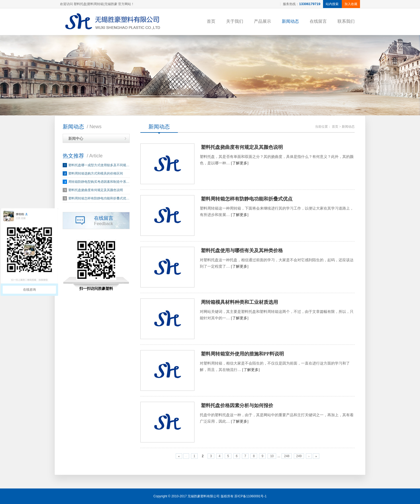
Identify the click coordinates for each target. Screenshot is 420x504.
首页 (211, 21)
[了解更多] (240, 163)
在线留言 (318, 21)
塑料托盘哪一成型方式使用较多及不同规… (99, 165)
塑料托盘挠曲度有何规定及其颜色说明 (96, 190)
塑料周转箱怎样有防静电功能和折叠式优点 (247, 199)
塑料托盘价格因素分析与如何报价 (237, 406)
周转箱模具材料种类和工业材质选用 (239, 302)
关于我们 (235, 21)
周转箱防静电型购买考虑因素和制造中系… (99, 182)
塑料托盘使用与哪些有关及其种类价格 (242, 251)
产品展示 (262, 21)
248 (287, 456)
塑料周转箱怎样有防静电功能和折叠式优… (99, 198)
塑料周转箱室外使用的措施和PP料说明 (242, 354)
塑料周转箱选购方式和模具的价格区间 (96, 173)
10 (272, 456)
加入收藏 (351, 4)
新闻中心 (76, 138)
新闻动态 (290, 21)
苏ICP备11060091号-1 (250, 496)
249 (299, 456)
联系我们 (346, 21)
